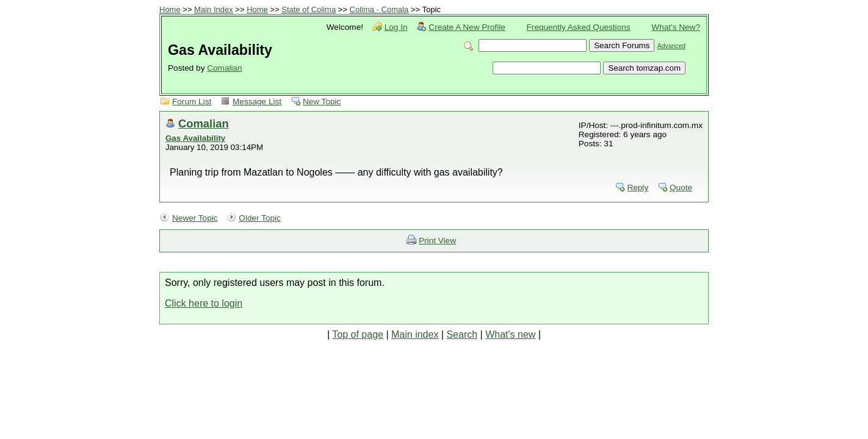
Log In (396, 27)
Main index (415, 334)
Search (462, 334)
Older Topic (260, 218)
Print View (437, 241)
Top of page (358, 334)
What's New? (676, 27)
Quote (681, 187)
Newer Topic (195, 218)
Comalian (224, 68)
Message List (257, 102)
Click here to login (204, 303)
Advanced (671, 46)
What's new (510, 334)
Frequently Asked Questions (579, 27)
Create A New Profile (467, 27)
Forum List (192, 102)
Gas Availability (195, 138)
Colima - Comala (379, 9)
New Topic (322, 102)
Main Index (214, 9)
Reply (638, 187)
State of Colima (309, 9)
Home (170, 9)
